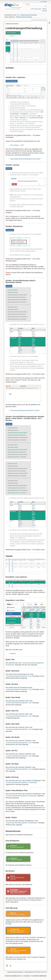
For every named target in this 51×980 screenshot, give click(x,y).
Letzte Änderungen (36, 9)
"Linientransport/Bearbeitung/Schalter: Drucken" (25, 410)
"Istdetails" (22, 118)
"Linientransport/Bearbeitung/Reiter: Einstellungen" (21, 782)
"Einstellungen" (15, 114)
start (18, 15)
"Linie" (42, 112)
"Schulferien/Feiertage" (36, 118)
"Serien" (22, 216)
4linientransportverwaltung (29, 15)
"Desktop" (13, 653)
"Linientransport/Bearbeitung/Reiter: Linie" (19, 676)
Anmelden (44, 2)
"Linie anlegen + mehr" (17, 145)
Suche (46, 6)
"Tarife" (16, 118)
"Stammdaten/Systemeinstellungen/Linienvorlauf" (25, 159)
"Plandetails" (24, 114)
